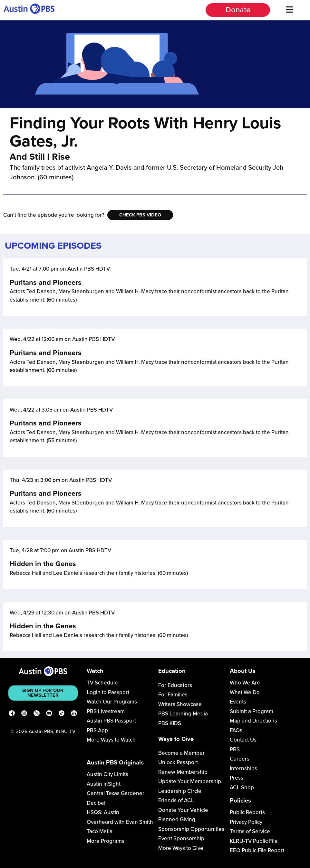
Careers (240, 759)
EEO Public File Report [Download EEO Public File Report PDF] (257, 850)
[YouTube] (49, 714)
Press (237, 778)
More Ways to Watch (111, 740)
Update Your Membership (190, 781)
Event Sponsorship (181, 838)
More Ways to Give (181, 848)
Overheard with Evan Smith (120, 822)
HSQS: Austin (103, 812)
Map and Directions (253, 721)
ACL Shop (242, 788)
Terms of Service (250, 831)
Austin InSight (104, 784)
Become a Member (181, 753)
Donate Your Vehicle (183, 810)
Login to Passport (108, 692)
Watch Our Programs (112, 702)
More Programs (106, 841)
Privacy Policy (246, 822)
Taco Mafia (100, 831)
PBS (235, 749)
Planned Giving (177, 819)
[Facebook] (12, 714)
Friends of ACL (176, 800)
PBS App (97, 730)
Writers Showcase (180, 704)
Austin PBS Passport (111, 721)
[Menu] (289, 10)
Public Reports (247, 812)
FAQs (236, 730)
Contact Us (243, 740)
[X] (37, 714)
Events (238, 702)
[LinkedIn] (74, 714)
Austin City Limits (107, 774)
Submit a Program (252, 711)
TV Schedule (102, 683)
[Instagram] (24, 714)
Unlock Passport (178, 762)
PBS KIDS (170, 723)
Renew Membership (183, 772)
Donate (238, 10)
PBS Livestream (106, 711)
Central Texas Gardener (116, 793)
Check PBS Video (140, 215)
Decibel (96, 803)
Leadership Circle (180, 791)
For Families (173, 695)
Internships (243, 768)
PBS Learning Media (183, 714)
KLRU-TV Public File (254, 841)
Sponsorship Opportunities (191, 829)
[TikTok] (62, 714)
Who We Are (245, 683)
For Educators (175, 685)
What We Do (245, 692)
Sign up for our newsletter (43, 693)
